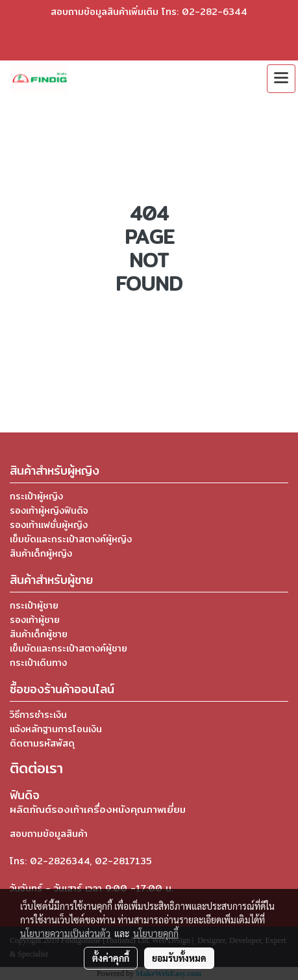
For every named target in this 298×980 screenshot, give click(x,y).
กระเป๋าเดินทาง (38, 663)
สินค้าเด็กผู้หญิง (41, 553)
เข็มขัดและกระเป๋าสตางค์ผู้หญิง (71, 539)
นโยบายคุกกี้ (156, 933)
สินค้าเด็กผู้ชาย (39, 634)
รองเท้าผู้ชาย (35, 620)
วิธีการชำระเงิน (38, 715)
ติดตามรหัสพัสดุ (42, 743)
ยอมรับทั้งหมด (179, 958)
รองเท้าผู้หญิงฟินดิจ (49, 510)
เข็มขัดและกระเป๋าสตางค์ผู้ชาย (68, 648)
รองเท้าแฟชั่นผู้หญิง (49, 525)
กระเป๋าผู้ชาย (34, 605)
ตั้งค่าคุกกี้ (111, 958)
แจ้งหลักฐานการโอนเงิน (56, 729)
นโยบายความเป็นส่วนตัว (65, 933)
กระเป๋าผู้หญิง (36, 496)
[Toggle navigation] (281, 79)
